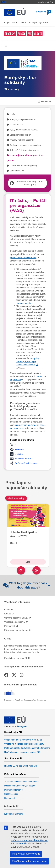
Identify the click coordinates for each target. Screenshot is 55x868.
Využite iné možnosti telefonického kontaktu (24, 744)
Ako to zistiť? (46, 2)
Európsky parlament (13, 814)
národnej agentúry (24, 303)
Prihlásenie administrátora (16, 630)
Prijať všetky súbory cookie (26, 854)
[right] (37, 570)
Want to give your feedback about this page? (27, 585)
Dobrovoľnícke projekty (20, 135)
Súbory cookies (11, 794)
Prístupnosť (10, 626)
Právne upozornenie (13, 790)
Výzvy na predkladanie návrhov (24, 130)
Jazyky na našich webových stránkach (22, 782)
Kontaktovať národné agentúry (23, 166)
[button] (14, 445)
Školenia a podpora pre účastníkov (25, 145)
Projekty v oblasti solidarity (22, 140)
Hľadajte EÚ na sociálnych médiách (20, 766)
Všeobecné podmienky (15, 622)
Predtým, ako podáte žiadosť (23, 119)
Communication (17, 171)
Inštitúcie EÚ (12, 807)
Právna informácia (15, 774)
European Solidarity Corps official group (26, 183)
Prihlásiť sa (46, 101)
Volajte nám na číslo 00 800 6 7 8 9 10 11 (23, 740)
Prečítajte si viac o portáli (16, 658)
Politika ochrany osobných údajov (20, 786)
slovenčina (43, 12)
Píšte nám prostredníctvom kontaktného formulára (27, 748)
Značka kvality (16, 125)
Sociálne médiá (13, 758)
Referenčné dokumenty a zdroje (24, 150)
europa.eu (23, 726)
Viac (28, 562)
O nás (12, 114)
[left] (21, 570)
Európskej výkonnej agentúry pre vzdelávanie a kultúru (27, 362)
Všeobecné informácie (17, 602)
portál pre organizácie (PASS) (24, 258)
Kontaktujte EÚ (13, 732)
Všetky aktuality (16, 498)
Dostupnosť (10, 798)
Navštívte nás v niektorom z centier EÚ (22, 752)
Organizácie (10, 23)
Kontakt (8, 614)
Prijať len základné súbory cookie (29, 861)
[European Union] (15, 723)
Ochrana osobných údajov (16, 618)
